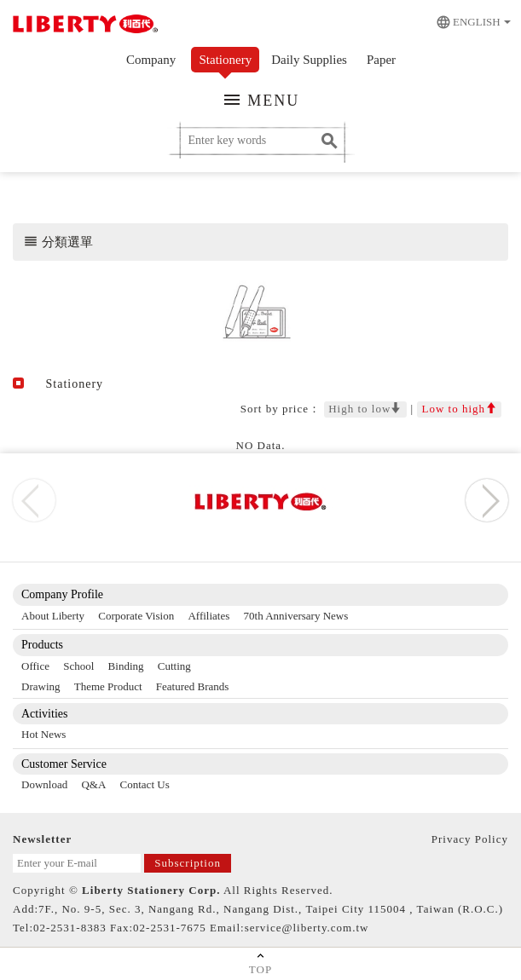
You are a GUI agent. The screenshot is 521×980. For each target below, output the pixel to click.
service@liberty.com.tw (307, 928)
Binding (126, 666)
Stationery (226, 60)
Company (151, 60)
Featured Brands (193, 686)
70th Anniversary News (296, 616)
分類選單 (58, 241)
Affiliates (208, 616)
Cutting (174, 666)
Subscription (188, 863)
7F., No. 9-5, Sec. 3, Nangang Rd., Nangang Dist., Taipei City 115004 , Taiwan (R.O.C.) (271, 909)
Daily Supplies (309, 60)
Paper (381, 60)
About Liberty (53, 616)
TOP (260, 963)
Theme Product (108, 686)
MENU (261, 100)
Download (44, 784)
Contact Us (145, 784)
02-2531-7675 (170, 928)
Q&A (93, 784)
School (78, 666)
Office (35, 666)
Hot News (43, 734)
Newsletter (42, 839)
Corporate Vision (136, 616)
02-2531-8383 (70, 928)
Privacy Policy (470, 839)
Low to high (459, 409)
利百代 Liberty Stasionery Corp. (83, 26)
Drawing (41, 686)
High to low (365, 409)
